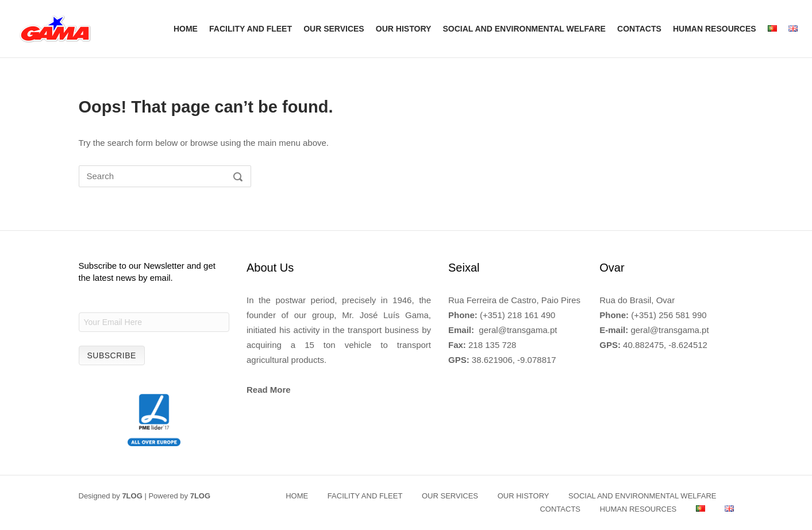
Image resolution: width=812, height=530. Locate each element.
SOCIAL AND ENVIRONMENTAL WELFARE (524, 29)
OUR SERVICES (334, 29)
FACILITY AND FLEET (251, 29)
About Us (270, 268)
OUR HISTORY (403, 29)
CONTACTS (639, 29)
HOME (186, 29)
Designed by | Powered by (145, 496)
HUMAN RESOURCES (715, 29)
